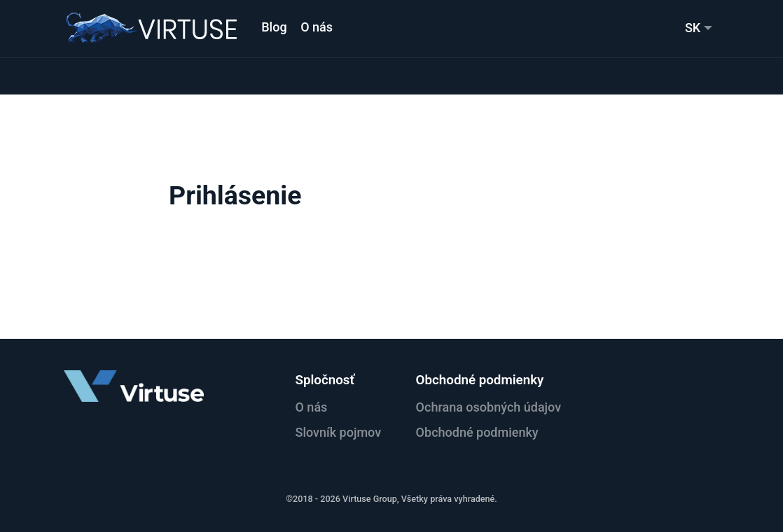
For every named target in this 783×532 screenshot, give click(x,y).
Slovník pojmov (338, 432)
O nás (317, 27)
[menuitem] (699, 27)
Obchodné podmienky (477, 432)
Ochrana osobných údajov (489, 407)
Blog (274, 27)
